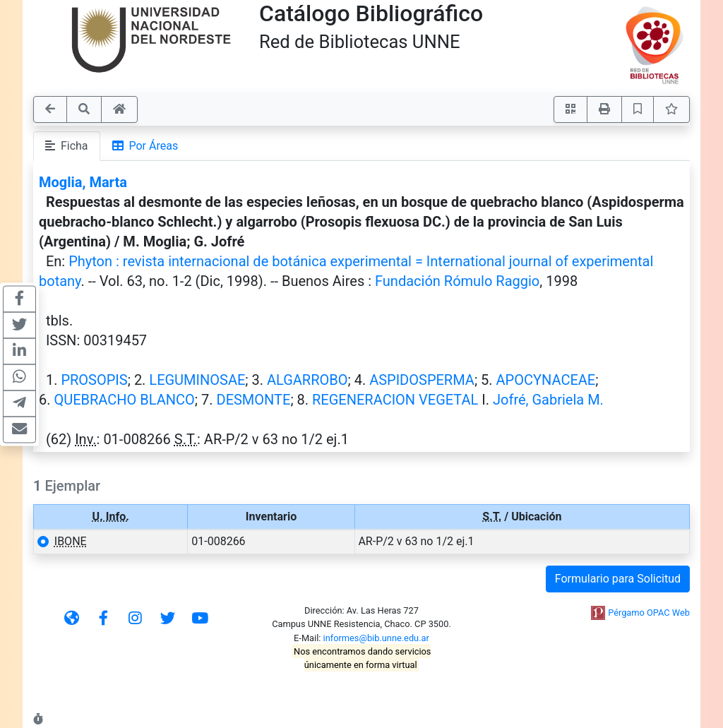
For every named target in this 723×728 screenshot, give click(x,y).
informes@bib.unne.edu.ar (376, 638)
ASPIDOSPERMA (422, 380)
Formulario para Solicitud (618, 579)
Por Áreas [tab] (145, 146)
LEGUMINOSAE (197, 380)
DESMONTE (254, 400)
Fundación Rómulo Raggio (457, 281)
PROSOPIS (94, 380)
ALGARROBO (307, 380)
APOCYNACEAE (546, 380)
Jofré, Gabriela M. (548, 400)
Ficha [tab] (67, 146)
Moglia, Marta (83, 182)
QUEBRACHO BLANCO (124, 400)
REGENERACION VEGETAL (395, 400)
